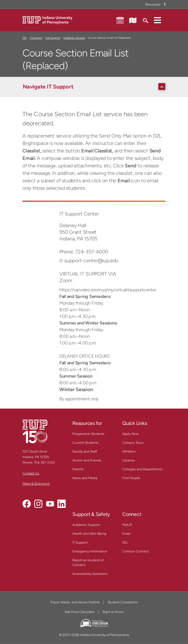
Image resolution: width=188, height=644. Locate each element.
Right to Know (113, 612)
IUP (25, 38)
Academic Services (74, 38)
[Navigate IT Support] (95, 87)
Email (126, 534)
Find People (131, 478)
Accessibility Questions (90, 574)
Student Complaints (123, 602)
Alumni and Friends (87, 460)
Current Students (85, 443)
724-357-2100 (45, 463)
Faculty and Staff (85, 451)
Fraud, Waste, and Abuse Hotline (75, 602)
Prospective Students (88, 434)
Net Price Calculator (80, 612)
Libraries (129, 460)
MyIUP (127, 525)
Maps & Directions (36, 484)
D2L (125, 542)
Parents (78, 469)
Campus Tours (133, 443)
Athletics (129, 451)
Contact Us (31, 473)
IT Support (36, 38)
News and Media (85, 478)
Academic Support (86, 525)
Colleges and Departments (142, 469)
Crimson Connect (136, 551)
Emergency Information (90, 551)
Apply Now (130, 434)
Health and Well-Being (89, 534)
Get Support (53, 38)
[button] (157, 20)
